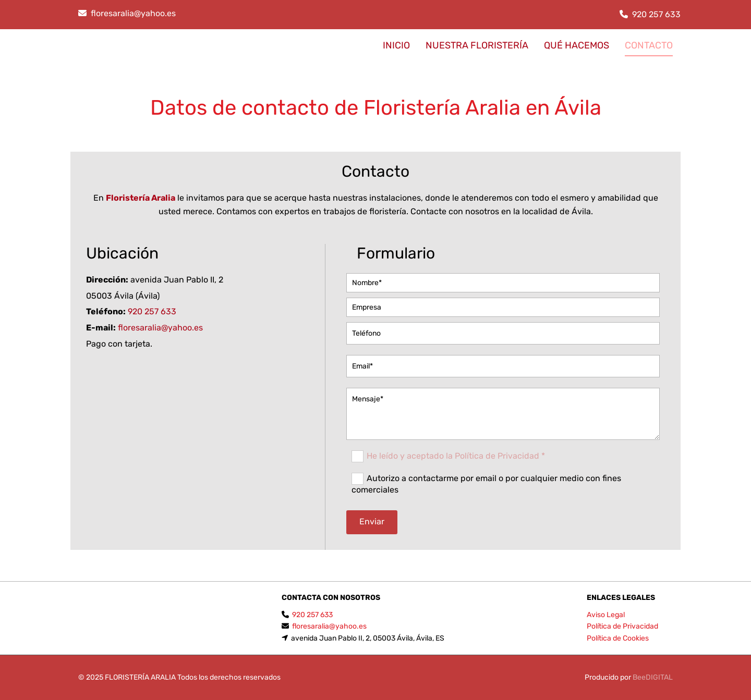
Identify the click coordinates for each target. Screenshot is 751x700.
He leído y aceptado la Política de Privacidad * (456, 456)
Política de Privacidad (622, 626)
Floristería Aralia (141, 198)
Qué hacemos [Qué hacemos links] (577, 45)
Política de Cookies (618, 638)
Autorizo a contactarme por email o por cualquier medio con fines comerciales (486, 484)
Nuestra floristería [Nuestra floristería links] (477, 45)
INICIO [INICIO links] (396, 45)
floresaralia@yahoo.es (133, 13)
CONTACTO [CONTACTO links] (649, 45)
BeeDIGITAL (653, 677)
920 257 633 (656, 14)
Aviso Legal (606, 615)
